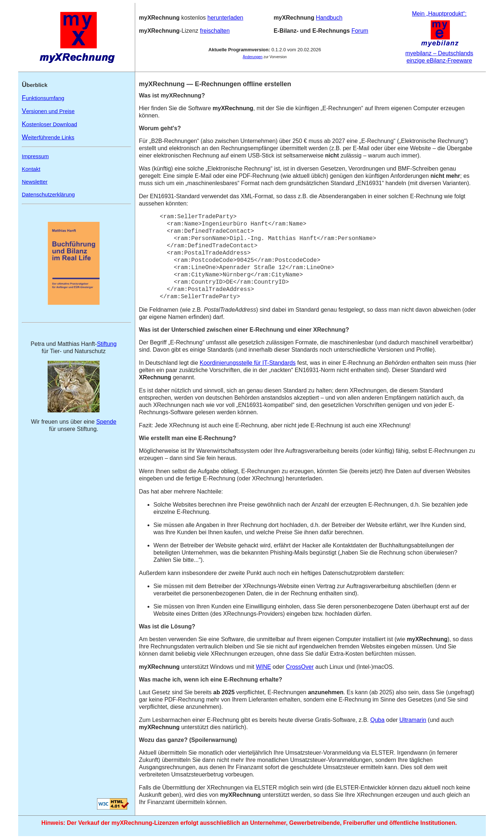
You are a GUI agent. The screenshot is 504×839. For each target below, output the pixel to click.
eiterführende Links (48, 137)
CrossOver (300, 667)
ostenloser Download (49, 124)
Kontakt (31, 169)
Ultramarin (413, 720)
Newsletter (35, 182)
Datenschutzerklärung (48, 194)
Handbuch (329, 18)
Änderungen (253, 57)
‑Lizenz (169, 31)
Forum (360, 31)
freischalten (215, 31)
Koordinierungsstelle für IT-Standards (247, 363)
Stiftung (107, 344)
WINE (263, 667)
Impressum (35, 156)
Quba (377, 720)
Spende (106, 422)
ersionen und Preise (48, 111)
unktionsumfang (43, 98)
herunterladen (225, 18)
